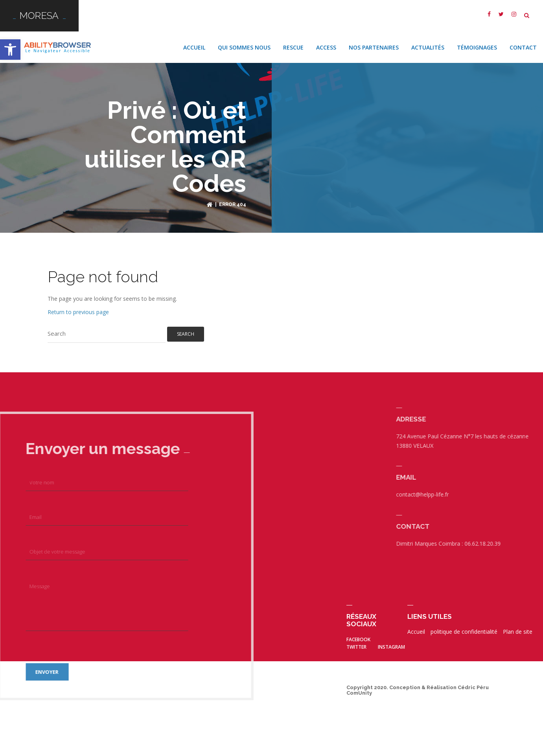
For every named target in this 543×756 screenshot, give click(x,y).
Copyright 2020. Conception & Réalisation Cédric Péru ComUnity (418, 685)
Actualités (428, 42)
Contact (523, 42)
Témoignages (477, 42)
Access (326, 42)
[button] (10, 50)
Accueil (194, 42)
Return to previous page (78, 307)
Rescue (293, 42)
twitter (356, 642)
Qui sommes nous (244, 42)
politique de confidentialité (464, 626)
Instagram (391, 642)
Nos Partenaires (374, 42)
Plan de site (518, 626)
